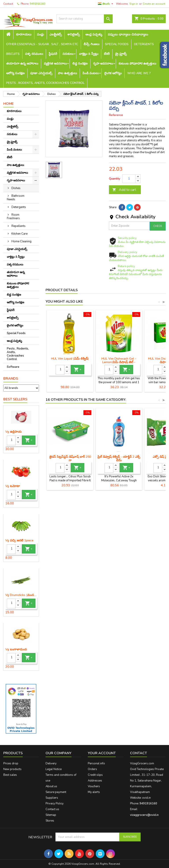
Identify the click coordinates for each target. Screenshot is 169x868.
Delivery (51, 763)
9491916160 (37, 4)
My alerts (94, 792)
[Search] (84, 19)
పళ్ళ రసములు (34, 54)
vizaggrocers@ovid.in (144, 815)
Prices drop (11, 763)
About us (51, 786)
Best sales (10, 775)
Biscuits (13, 54)
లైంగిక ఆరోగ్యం (113, 73)
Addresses (95, 781)
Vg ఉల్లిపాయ (13, 432)
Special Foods (117, 44)
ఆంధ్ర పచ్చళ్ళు (94, 34)
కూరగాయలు (24, 34)
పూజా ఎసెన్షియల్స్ (41, 73)
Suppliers (52, 798)
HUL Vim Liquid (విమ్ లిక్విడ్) (70, 359)
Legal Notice (54, 769)
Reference (116, 115)
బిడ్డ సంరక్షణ (80, 63)
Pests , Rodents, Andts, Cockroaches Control (45, 83)
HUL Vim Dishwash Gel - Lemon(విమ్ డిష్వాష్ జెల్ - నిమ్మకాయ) (119, 362)
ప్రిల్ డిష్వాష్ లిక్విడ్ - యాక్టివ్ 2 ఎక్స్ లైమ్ (119, 459)
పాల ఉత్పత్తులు (67, 73)
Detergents (144, 44)
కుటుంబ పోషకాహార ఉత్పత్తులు (137, 63)
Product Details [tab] (62, 290)
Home (8, 104)
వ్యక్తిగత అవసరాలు (55, 63)
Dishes (16, 188)
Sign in (134, 4)
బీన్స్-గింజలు (92, 44)
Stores (50, 821)
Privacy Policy (55, 804)
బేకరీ (107, 54)
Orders (92, 769)
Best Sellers (15, 399)
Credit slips (95, 775)
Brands (11, 379)
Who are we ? (139, 73)
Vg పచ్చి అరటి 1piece (19, 541)
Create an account (154, 4)
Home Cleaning (21, 241)
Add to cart (124, 190)
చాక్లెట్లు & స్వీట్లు (89, 54)
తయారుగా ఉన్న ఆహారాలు (22, 63)
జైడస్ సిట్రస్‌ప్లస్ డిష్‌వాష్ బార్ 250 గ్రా (70, 459)
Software (13, 367)
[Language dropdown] (106, 4)
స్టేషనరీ (53, 54)
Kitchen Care (19, 234)
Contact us (52, 809)
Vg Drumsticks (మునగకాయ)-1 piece (21, 595)
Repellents (18, 226)
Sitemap (51, 815)
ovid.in (146, 798)
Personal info (96, 763)
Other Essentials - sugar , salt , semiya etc (42, 44)
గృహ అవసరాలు (103, 63)
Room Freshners (13, 217)
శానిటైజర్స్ (74, 34)
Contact (8, 4)
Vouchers (94, 786)
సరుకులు (68, 54)
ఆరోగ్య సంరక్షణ (15, 73)
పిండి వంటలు (91, 73)
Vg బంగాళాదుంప (16, 649)
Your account (102, 753)
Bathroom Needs (16, 198)
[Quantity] (11, 440)
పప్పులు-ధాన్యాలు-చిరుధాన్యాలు (128, 34)
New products (12, 769)
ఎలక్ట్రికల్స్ (56, 34)
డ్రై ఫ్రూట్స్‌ (121, 54)
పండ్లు (40, 34)
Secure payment (56, 792)
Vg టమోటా (13, 486)
